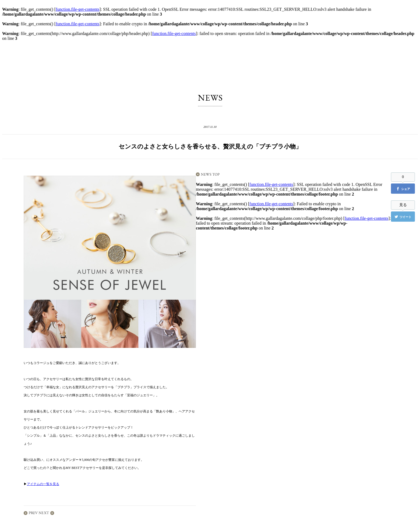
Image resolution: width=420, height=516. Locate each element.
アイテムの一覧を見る (43, 484)
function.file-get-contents (77, 9)
